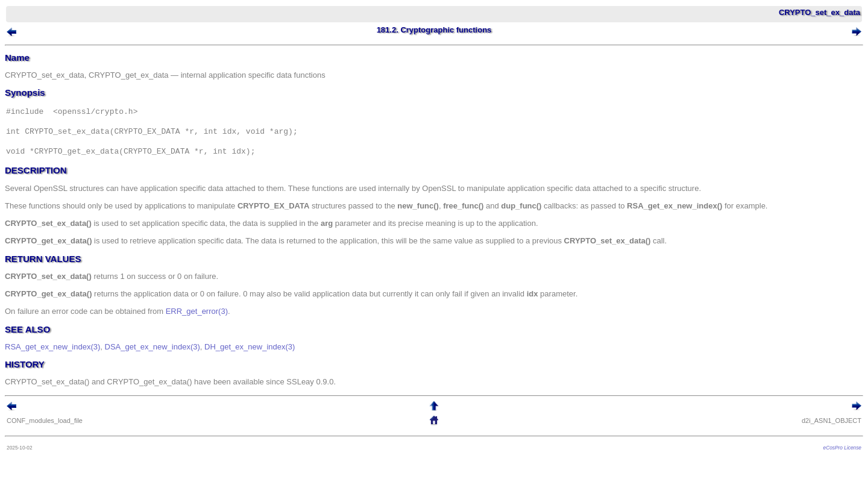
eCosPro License (842, 448)
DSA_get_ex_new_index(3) (153, 347)
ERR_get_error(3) (197, 311)
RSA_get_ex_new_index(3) (52, 347)
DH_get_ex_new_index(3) (250, 347)
